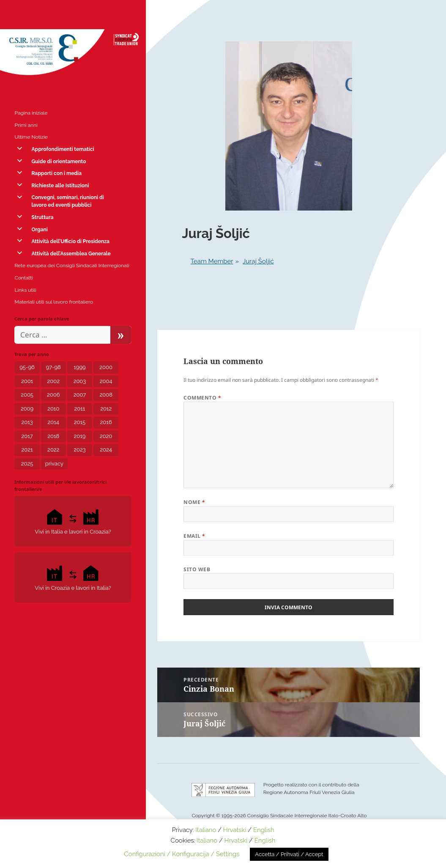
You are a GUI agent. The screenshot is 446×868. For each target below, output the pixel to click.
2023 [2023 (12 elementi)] (79, 450)
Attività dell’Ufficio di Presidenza (70, 241)
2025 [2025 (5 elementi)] (27, 464)
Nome (194, 502)
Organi (39, 230)
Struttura (42, 217)
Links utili (25, 290)
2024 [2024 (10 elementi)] (106, 450)
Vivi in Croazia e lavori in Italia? (73, 577)
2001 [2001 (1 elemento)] (27, 381)
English (264, 830)
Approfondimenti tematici (63, 149)
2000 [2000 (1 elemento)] (106, 367)
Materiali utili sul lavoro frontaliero (54, 302)
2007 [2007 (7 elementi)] (80, 395)
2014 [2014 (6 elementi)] (53, 422)
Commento (202, 398)
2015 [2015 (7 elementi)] (80, 422)
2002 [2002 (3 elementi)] (53, 381)
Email (194, 536)
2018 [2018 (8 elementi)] (53, 436)
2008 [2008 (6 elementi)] (106, 395)
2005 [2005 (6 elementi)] (27, 395)
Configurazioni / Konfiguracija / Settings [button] (182, 854)
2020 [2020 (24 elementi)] (106, 436)
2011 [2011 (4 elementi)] (80, 409)
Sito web (197, 569)
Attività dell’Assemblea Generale (71, 254)
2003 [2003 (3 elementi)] (80, 381)
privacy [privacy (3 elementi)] (54, 464)
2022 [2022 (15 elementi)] (53, 450)
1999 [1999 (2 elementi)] (79, 367)
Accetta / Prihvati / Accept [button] (289, 854)
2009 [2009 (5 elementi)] (27, 409)
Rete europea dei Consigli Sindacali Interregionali (72, 266)
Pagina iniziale (31, 113)
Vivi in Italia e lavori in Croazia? (73, 521)
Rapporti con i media (56, 173)
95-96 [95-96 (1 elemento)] (27, 367)
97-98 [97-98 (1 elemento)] (53, 367)
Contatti (23, 278)
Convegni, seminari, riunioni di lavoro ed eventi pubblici (67, 201)
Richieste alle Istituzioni (60, 186)
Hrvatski (235, 830)
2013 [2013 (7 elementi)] (27, 422)
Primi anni (26, 125)
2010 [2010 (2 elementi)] (53, 409)
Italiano (206, 830)
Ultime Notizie (31, 137)
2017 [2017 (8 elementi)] (27, 436)
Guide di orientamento (59, 162)
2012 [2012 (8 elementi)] (106, 409)
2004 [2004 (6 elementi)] (106, 381)
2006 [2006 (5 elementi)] (53, 395)
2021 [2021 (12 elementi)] (27, 450)
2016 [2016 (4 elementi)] (106, 422)
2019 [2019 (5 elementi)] (80, 436)
